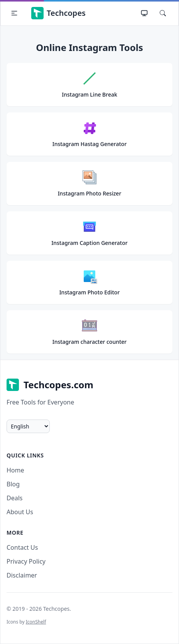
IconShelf (36, 622)
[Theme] (144, 13)
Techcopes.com (50, 385)
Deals (14, 498)
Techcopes (58, 13)
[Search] (163, 13)
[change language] (28, 426)
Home (15, 470)
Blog (13, 484)
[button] (14, 13)
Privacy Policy (26, 561)
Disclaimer (22, 575)
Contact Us (22, 547)
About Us (20, 512)
